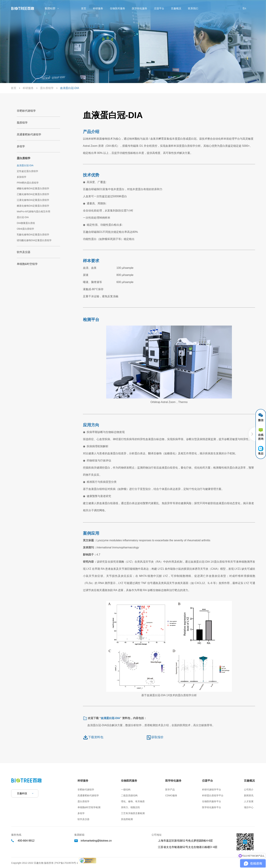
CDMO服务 (171, 795)
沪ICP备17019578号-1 (66, 863)
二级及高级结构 (129, 795)
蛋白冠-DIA (23, 217)
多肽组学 (22, 177)
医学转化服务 (140, 8)
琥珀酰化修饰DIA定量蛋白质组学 (34, 240)
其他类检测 (127, 819)
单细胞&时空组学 (27, 264)
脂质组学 (22, 123)
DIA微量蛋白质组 (26, 223)
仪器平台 (159, 8)
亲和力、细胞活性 (130, 807)
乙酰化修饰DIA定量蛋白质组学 (33, 194)
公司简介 (249, 790)
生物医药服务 (118, 8)
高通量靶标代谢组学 (29, 134)
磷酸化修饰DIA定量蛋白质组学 (33, 188)
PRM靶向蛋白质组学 (28, 183)
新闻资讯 (249, 795)
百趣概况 (176, 8)
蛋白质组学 (47, 88)
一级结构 (126, 790)
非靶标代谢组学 (26, 111)
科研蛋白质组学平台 (213, 795)
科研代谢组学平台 (212, 790)
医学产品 (170, 790)
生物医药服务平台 (212, 801)
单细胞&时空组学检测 (89, 807)
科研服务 (98, 8)
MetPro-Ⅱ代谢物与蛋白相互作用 (34, 211)
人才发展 (249, 801)
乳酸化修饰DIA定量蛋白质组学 (33, 235)
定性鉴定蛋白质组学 (27, 171)
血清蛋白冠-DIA (25, 165)
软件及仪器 (24, 252)
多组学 (21, 146)
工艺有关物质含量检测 (133, 813)
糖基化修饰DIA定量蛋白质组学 (33, 206)
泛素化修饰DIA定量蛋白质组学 (33, 200)
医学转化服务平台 (212, 807)
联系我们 (193, 8)
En (244, 8)
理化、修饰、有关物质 (133, 801)
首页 (84, 8)
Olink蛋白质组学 (25, 229)
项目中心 (249, 807)
